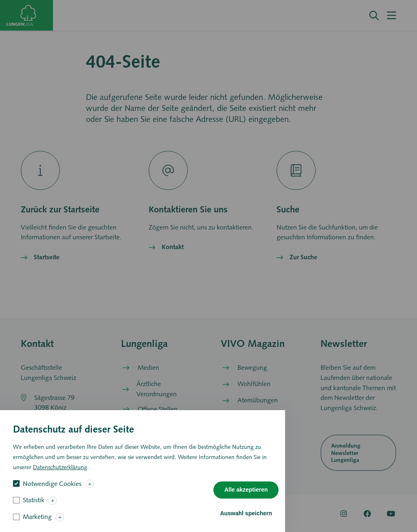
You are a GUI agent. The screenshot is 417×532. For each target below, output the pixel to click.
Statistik (34, 505)
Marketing (37, 522)
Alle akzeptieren (246, 495)
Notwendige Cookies (52, 489)
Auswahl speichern (246, 519)
